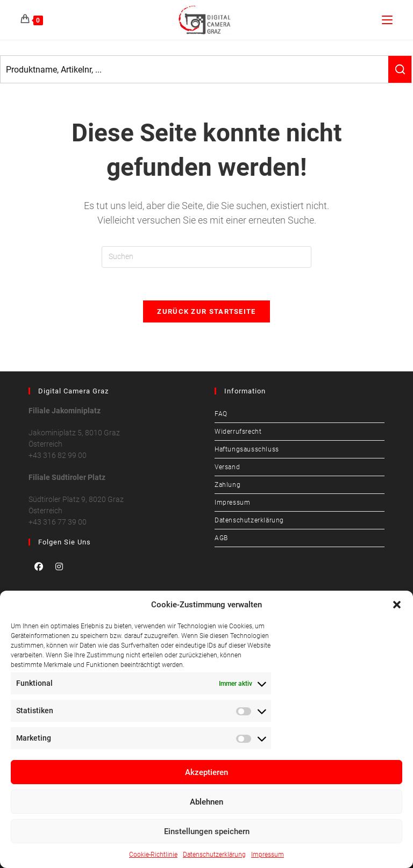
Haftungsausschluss (247, 449)
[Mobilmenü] (387, 20)
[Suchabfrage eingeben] (206, 257)
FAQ (221, 414)
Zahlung (227, 485)
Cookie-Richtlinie (153, 855)
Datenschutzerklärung (214, 855)
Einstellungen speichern (207, 831)
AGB (221, 538)
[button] (397, 605)
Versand (227, 467)
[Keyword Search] (194, 69)
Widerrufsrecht (238, 432)
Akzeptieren (206, 772)
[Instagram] (59, 566)
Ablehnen (206, 802)
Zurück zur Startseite (206, 311)
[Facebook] (39, 566)
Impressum (268, 855)
